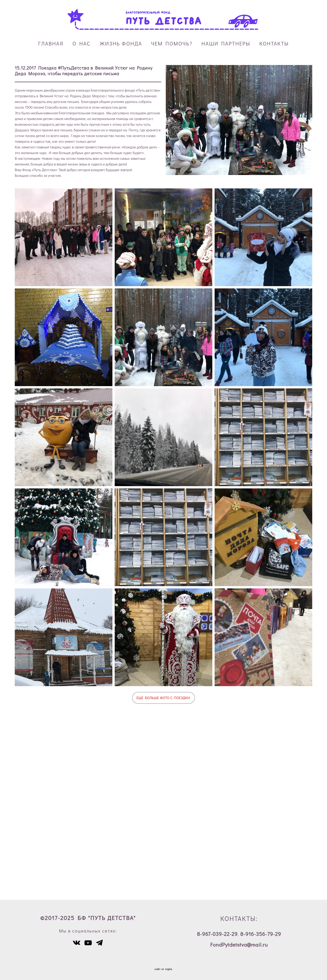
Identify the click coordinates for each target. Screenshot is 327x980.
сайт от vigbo (163, 969)
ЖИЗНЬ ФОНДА (121, 44)
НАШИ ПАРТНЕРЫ (226, 44)
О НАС (82, 44)
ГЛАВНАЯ (51, 44)
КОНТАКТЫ (274, 44)
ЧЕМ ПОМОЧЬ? (172, 44)
